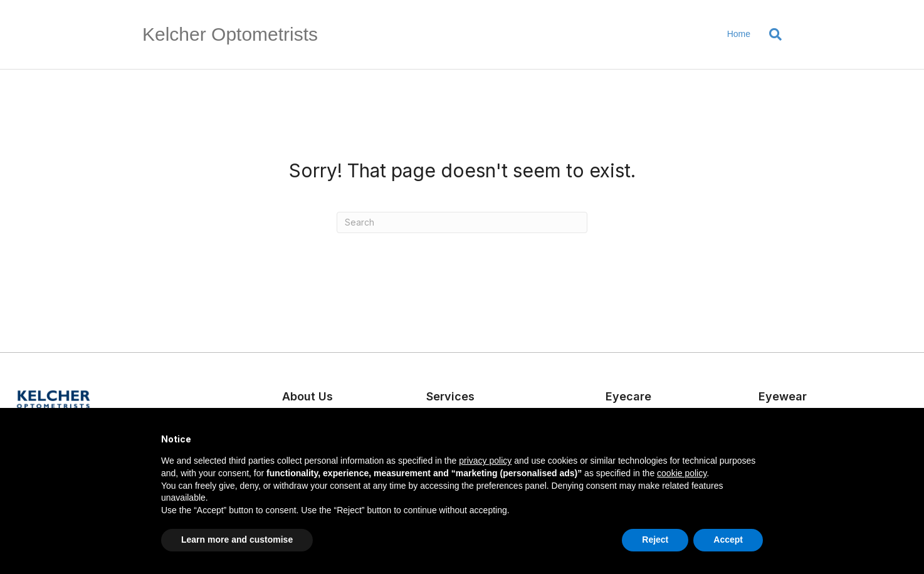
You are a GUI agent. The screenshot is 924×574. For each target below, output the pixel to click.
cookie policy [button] (682, 473)
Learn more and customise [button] (237, 540)
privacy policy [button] (485, 461)
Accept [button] (728, 540)
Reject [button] (655, 540)
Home (739, 34)
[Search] (771, 34)
